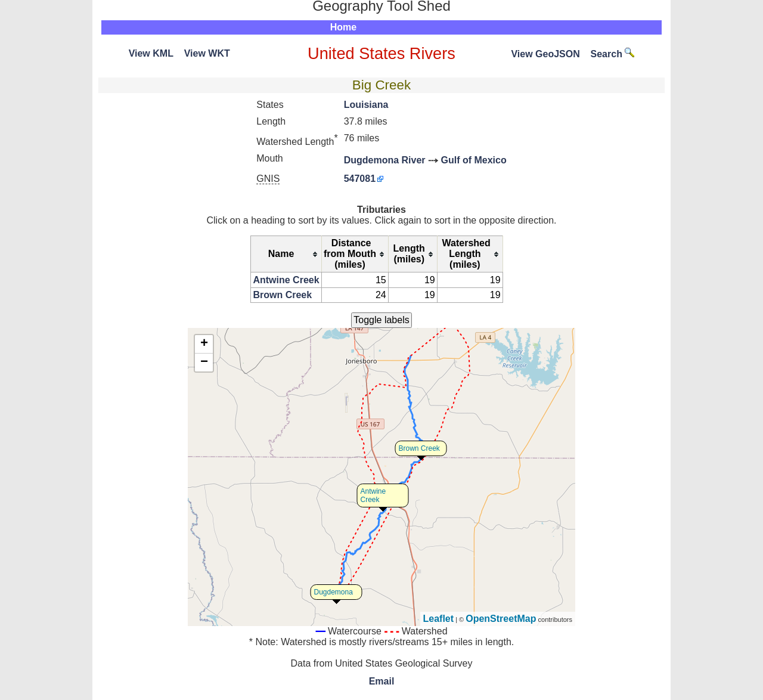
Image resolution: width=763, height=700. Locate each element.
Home (343, 27)
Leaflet (439, 619)
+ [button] (204, 344)
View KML (151, 53)
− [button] (204, 363)
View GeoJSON (545, 54)
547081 (360, 179)
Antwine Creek (286, 280)
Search (613, 54)
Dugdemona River (385, 160)
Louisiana (366, 105)
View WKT (207, 53)
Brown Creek (282, 295)
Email (382, 681)
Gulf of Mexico (473, 160)
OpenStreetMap (501, 619)
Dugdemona (334, 592)
